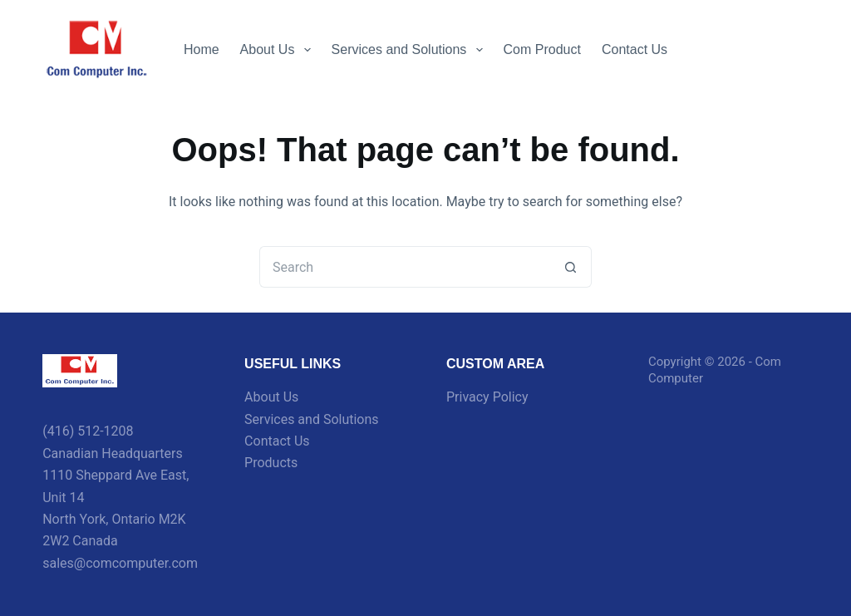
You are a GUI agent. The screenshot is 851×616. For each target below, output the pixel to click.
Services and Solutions (411, 50)
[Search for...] (405, 267)
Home (202, 49)
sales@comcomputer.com (120, 563)
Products (271, 463)
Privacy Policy (487, 397)
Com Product (542, 49)
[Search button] (571, 267)
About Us (279, 50)
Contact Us (635, 49)
